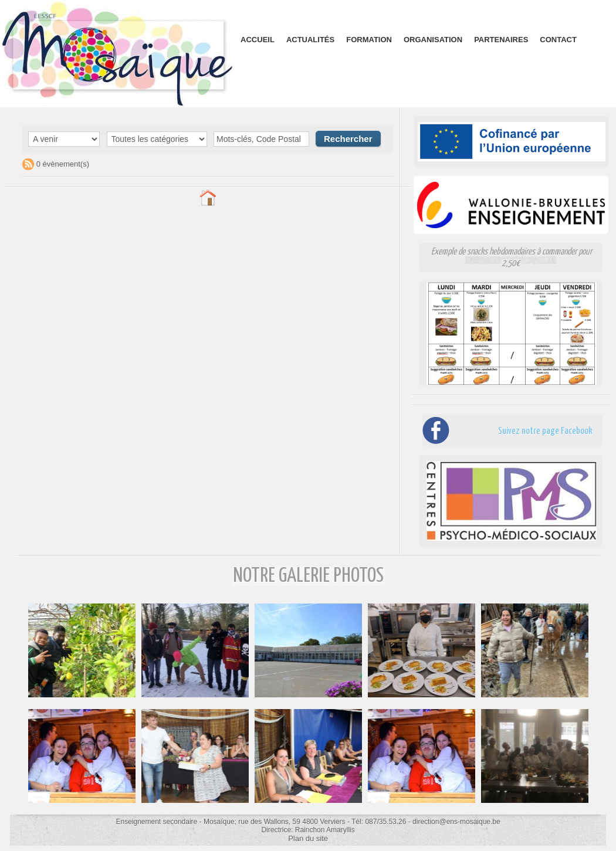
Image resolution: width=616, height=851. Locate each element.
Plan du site (308, 838)
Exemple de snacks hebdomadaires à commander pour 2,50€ (512, 257)
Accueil (258, 40)
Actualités (310, 40)
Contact (558, 40)
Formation (369, 40)
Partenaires (501, 40)
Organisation (433, 40)
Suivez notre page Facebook (527, 430)
